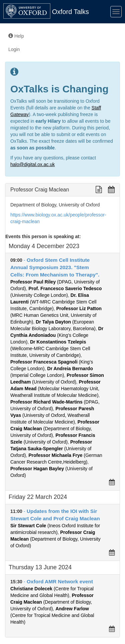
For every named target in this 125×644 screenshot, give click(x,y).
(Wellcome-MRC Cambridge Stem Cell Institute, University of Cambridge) (50, 349)
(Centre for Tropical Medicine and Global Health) (52, 615)
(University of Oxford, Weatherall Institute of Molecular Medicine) (52, 415)
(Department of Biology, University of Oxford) (55, 429)
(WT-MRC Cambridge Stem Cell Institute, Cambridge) (53, 302)
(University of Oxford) (51, 449)
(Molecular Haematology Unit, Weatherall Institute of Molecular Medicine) (55, 389)
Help (16, 36)
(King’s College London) (57, 335)
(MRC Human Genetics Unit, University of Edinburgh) (56, 315)
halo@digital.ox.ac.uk (32, 164)
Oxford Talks (70, 12)
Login (14, 49)
